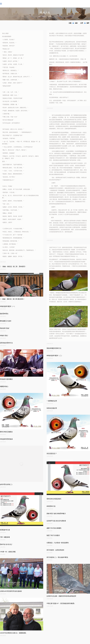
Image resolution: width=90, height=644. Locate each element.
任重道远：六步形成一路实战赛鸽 (58, 543)
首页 (40, 17)
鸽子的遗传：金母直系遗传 (55, 550)
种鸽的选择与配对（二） (55, 356)
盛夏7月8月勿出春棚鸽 (54, 528)
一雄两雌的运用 (52, 401)
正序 (82, 23)
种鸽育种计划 (51, 506)
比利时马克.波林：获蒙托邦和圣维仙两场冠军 (61, 596)
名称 (76, 23)
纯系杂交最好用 (52, 408)
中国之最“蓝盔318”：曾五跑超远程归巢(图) (61, 603)
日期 (70, 23)
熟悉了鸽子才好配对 (53, 535)
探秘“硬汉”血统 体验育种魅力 (56, 514)
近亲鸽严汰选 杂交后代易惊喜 (56, 521)
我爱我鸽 (44, 17)
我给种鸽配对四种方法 (54, 348)
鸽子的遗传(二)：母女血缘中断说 (57, 557)
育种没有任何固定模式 (54, 499)
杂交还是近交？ (52, 454)
